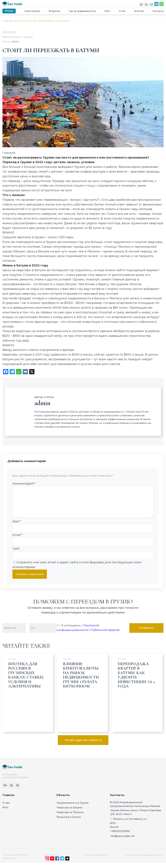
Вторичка (54, 11)
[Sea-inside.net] (12, 5)
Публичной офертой (105, 635)
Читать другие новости (83, 745)
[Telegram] (156, 5)
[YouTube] (52, 864)
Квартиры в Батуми (69, 813)
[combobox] (33, 633)
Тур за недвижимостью (82, 11)
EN (141, 5)
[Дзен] (67, 864)
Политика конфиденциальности (144, 860)
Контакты (158, 11)
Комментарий (24, 484)
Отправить (146, 633)
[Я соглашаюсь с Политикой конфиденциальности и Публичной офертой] (58, 630)
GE (146, 5)
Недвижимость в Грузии (73, 808)
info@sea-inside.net (122, 841)
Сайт (16, 554)
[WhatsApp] (162, 5)
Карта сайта (51, 860)
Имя (17, 527)
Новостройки (32, 11)
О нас (122, 11)
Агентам (139, 11)
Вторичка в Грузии (69, 822)
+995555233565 (120, 836)
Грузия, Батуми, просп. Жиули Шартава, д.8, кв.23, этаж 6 (136, 817)
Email (18, 540)
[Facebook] (57, 864)
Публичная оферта (96, 860)
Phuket (9, 11)
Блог (107, 11)
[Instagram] (47, 864)
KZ (151, 5)
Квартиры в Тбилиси (70, 817)
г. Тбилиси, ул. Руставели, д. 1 (129, 824)
